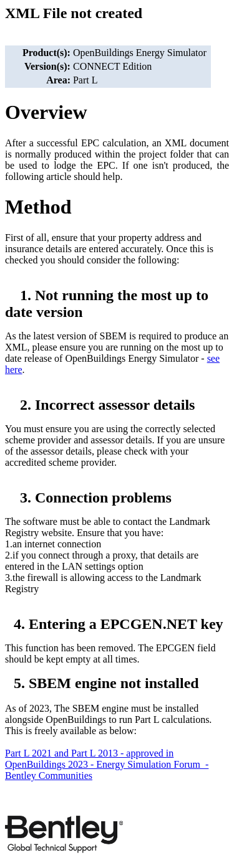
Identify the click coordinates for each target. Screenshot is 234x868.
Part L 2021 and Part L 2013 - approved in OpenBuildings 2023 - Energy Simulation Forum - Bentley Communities (107, 764)
